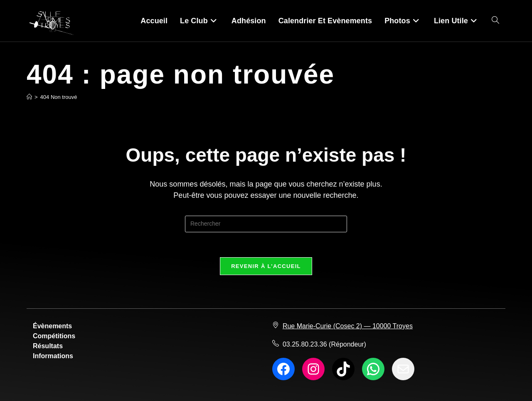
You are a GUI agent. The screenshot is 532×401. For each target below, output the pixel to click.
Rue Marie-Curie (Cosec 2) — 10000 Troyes (348, 326)
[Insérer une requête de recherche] (266, 224)
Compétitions (54, 336)
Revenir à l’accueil (266, 266)
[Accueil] (29, 97)
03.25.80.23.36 (305, 344)
